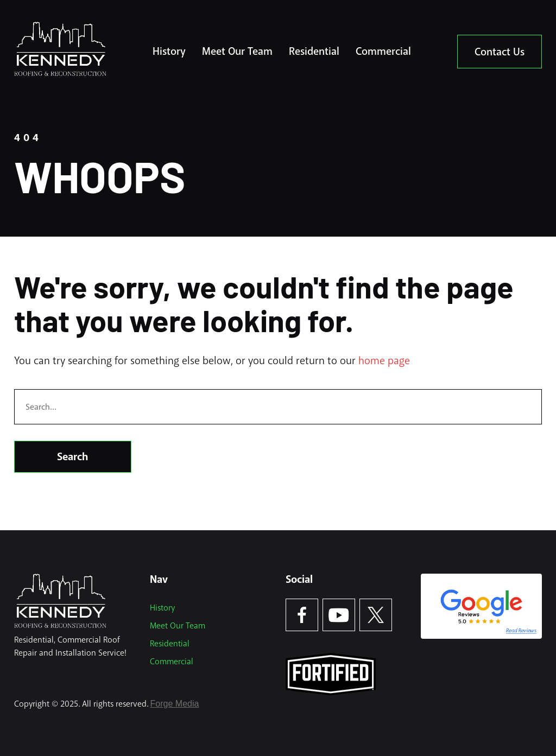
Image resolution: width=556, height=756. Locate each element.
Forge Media (175, 704)
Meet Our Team (237, 51)
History (169, 51)
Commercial (383, 51)
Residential (314, 51)
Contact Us (500, 52)
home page (384, 361)
